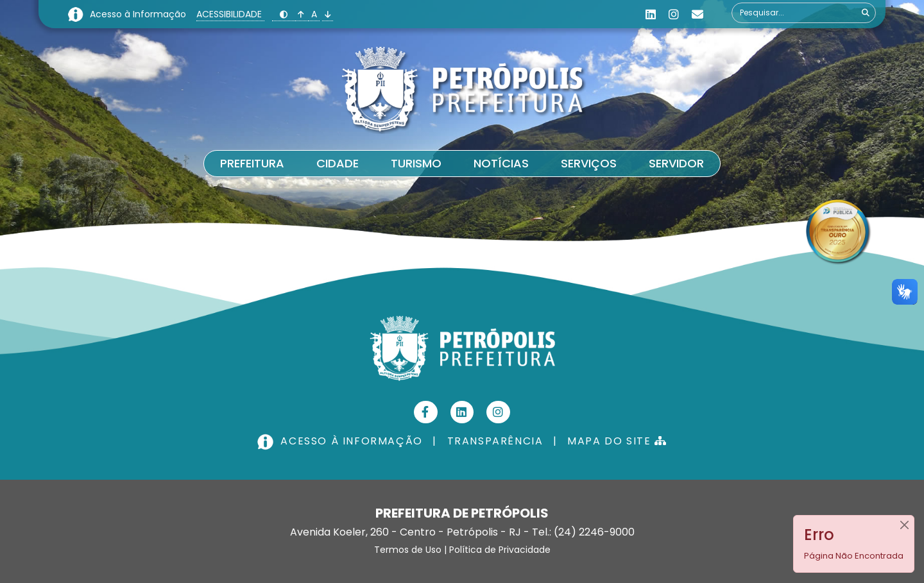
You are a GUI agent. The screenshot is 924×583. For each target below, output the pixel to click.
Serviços (589, 163)
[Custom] (697, 14)
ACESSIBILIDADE (230, 14)
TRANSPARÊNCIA (495, 441)
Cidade (338, 163)
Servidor (676, 163)
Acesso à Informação (139, 14)
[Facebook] (426, 412)
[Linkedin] (651, 14)
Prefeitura (252, 163)
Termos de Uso (408, 550)
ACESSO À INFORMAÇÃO (341, 441)
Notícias (501, 163)
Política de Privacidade (500, 550)
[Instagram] (674, 14)
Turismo (416, 163)
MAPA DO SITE (617, 441)
